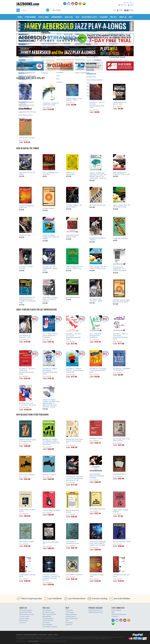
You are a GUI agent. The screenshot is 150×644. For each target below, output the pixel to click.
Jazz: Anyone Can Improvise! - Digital (96, 300)
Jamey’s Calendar (24, 618)
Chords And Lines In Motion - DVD (120, 103)
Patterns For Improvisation (71, 173)
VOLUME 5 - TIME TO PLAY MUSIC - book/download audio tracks (120, 336)
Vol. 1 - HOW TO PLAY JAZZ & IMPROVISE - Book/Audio (50, 335)
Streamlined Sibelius (120, 474)
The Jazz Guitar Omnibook (51, 510)
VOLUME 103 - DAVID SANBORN (26, 103)
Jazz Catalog (46, 623)
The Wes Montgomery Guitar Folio (27, 207)
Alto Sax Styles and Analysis (72, 511)
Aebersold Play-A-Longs (26, 614)
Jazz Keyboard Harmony (98, 205)
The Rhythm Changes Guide (97, 575)
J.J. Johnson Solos (25, 235)
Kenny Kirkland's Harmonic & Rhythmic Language (97, 476)
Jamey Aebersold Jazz (26, 610)
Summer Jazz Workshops (119, 614)
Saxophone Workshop (120, 238)
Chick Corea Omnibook (27, 475)
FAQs (67, 620)
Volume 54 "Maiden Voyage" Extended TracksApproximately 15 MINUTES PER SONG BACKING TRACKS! (51, 403)
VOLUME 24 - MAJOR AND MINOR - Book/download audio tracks (50, 371)
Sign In (132, 5)
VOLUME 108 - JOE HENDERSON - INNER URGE (50, 268)
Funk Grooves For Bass (27, 138)
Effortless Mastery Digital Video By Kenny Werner (121, 301)
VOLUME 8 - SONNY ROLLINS (26, 267)
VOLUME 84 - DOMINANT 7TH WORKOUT (122, 369)
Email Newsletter (47, 625)
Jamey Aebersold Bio (26, 612)
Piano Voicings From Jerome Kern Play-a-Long (121, 173)
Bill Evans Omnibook (49, 475)
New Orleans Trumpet (27, 542)
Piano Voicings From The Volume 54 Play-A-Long (98, 267)
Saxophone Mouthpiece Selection (97, 239)
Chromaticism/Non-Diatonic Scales (73, 236)
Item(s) (121, 10)
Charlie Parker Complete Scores (27, 510)
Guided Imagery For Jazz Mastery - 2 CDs (74, 99)
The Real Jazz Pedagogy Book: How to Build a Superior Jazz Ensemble (98, 543)
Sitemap (56, 635)
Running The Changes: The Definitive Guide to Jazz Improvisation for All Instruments (51, 442)
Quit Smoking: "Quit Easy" (50, 627)
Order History (70, 612)
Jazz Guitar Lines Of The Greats (27, 173)
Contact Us (23, 623)
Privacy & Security (43, 635)
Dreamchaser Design (33, 641)
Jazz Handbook (55, 598)
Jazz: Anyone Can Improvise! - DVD (25, 336)
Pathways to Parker (96, 438)
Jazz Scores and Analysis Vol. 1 (51, 543)
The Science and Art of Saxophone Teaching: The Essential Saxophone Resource (51, 577)
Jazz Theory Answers (48, 612)
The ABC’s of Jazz (24, 616)
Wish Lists (123, 5)
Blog (113, 612)
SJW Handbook (47, 616)
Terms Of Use (20, 635)
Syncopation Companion (74, 575)
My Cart (131, 10)
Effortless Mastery (49, 208)
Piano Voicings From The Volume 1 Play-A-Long (74, 267)
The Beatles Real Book (97, 509)
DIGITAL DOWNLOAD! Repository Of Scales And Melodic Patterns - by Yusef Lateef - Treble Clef (98, 176)
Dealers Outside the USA (96, 612)
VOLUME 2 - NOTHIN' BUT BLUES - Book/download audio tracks (73, 336)
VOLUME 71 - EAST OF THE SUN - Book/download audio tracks (97, 105)
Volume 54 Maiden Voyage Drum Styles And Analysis (51, 237)
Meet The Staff (24, 620)
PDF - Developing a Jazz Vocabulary (51, 173)
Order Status (69, 610)
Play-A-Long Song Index (31, 598)
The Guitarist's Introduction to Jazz (73, 542)
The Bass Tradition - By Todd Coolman (74, 206)
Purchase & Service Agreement (31, 635)
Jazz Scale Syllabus (122, 598)
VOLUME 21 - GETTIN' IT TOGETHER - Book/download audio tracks (27, 371)
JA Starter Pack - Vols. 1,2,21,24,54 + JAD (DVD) (28, 404)
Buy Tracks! (57, 10)
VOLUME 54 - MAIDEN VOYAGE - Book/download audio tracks (75, 370)
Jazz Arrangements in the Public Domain (121, 440)
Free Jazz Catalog (100, 598)
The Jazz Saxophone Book (122, 542)
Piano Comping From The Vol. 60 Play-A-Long (122, 206)
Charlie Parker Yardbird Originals (121, 511)
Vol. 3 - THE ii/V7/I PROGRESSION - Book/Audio (95, 335)
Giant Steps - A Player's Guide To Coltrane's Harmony (50, 299)
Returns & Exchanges (72, 618)
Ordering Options (71, 616)
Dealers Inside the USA (95, 610)
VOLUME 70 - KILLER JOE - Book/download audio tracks (98, 370)
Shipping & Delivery (71, 614)
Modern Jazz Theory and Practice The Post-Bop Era (74, 441)
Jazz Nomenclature (77, 598)
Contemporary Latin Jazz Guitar (27, 575)
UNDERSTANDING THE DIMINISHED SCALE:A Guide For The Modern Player (27, 300)
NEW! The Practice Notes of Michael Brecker (28, 441)
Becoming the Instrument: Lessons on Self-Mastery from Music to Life (75, 478)
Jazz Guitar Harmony (73, 297)
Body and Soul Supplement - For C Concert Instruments (120, 269)
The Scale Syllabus (48, 618)
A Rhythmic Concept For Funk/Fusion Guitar (51, 104)
